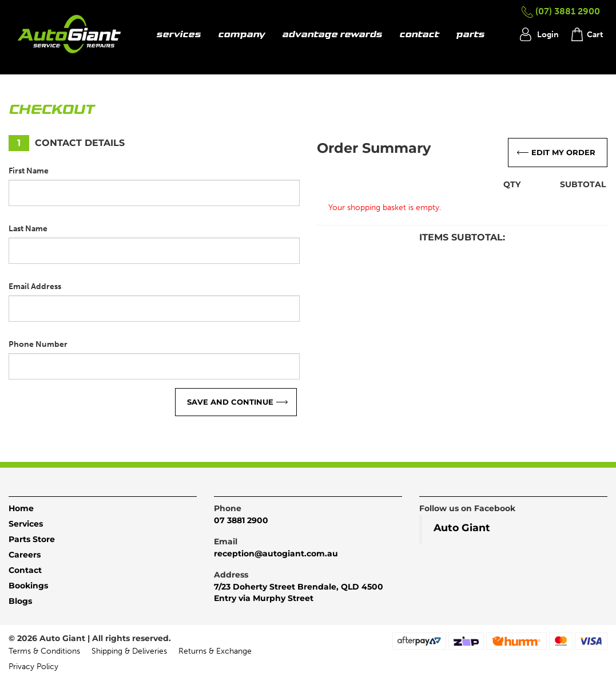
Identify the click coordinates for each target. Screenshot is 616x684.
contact (419, 35)
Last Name (28, 229)
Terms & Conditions (44, 651)
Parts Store (32, 539)
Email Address (35, 286)
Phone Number (38, 344)
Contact (25, 570)
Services (26, 524)
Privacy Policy (33, 667)
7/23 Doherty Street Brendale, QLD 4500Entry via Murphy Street (299, 592)
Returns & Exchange (215, 651)
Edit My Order (563, 152)
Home (21, 508)
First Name (29, 171)
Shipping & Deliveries (129, 651)
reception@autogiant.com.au (276, 553)
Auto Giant (462, 527)
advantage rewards (332, 35)
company (241, 35)
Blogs (20, 601)
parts (470, 35)
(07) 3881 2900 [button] (561, 11)
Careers (25, 555)
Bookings (28, 586)
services (178, 35)
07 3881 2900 (241, 520)
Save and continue (230, 402)
